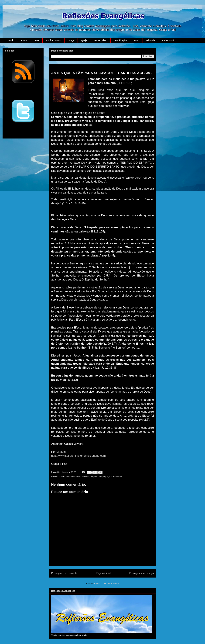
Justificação (120, 40)
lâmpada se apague (99, 477)
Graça (71, 40)
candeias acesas (73, 477)
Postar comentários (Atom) (107, 583)
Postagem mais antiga (142, 573)
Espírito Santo (53, 40)
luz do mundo (116, 477)
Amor (24, 40)
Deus (36, 40)
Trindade (151, 40)
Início (11, 40)
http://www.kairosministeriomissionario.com (78, 456)
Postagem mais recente (64, 573)
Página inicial (103, 573)
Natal (136, 40)
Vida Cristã (168, 40)
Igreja (84, 40)
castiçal (85, 477)
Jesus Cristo (100, 40)
